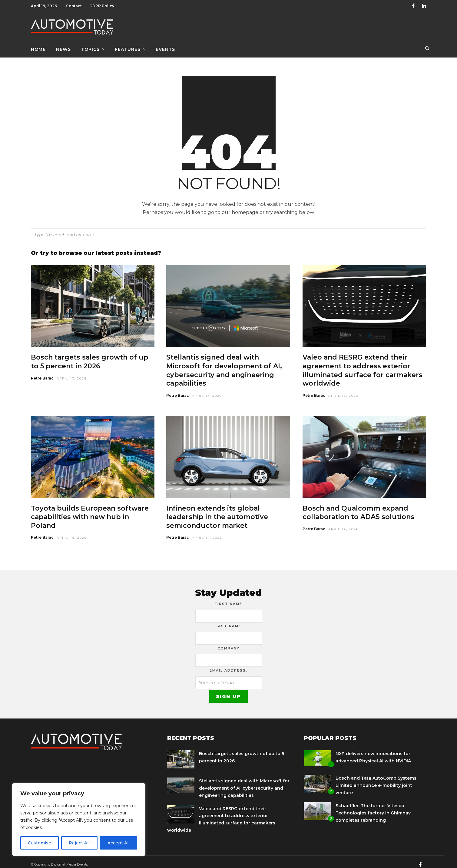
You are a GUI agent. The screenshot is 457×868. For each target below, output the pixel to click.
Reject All (79, 843)
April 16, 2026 (343, 391)
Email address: (228, 665)
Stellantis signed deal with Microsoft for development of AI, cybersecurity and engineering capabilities (224, 365)
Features (128, 48)
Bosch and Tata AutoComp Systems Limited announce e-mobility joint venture (376, 780)
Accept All (119, 843)
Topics (90, 48)
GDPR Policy (102, 6)
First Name (228, 599)
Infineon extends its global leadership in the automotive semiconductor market (217, 512)
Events (165, 48)
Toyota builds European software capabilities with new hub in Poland (90, 512)
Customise (40, 843)
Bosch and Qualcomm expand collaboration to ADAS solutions (358, 508)
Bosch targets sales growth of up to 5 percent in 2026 (90, 357)
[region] (79, 820)
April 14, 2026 (72, 533)
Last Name (228, 621)
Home (38, 48)
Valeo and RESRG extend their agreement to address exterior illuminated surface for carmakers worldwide (363, 365)
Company (228, 643)
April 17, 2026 (72, 373)
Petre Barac (42, 373)
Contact (74, 6)
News (63, 48)
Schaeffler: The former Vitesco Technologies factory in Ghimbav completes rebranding (373, 808)
